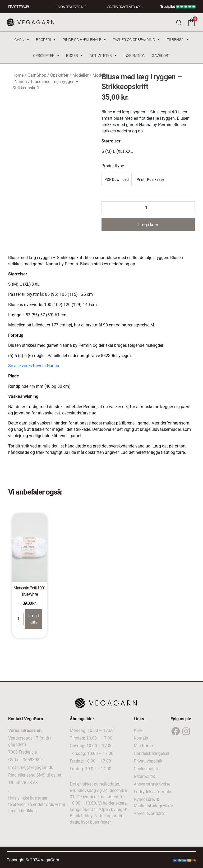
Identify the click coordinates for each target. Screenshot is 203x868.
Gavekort (161, 56)
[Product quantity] (148, 208)
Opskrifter (46, 56)
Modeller (80, 75)
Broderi (46, 40)
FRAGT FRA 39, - (19, 7)
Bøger (75, 56)
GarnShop (37, 75)
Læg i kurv (148, 225)
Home (18, 75)
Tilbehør (178, 40)
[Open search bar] (179, 22)
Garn (22, 40)
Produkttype (113, 166)
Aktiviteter (103, 56)
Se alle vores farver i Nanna (34, 366)
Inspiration (134, 56)
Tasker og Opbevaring (137, 40)
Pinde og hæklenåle (85, 40)
